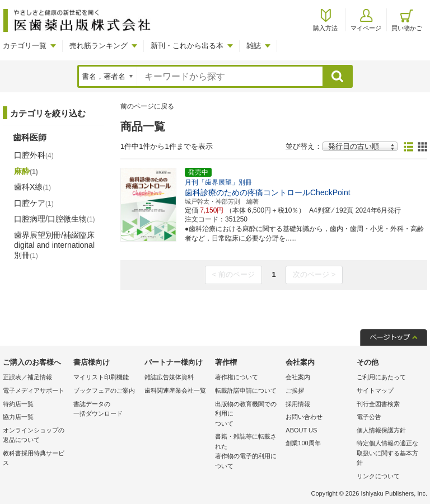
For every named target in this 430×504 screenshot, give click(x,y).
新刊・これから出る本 (187, 46)
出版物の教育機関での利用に (247, 415)
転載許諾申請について (246, 390)
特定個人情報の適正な (389, 454)
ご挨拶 (295, 390)
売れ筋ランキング (99, 46)
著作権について (237, 377)
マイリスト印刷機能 (101, 377)
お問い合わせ (304, 417)
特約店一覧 (18, 404)
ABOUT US (301, 430)
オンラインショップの (35, 436)
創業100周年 (303, 443)
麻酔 (26, 171)
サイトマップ (375, 390)
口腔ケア (34, 203)
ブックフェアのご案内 (104, 390)
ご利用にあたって (381, 377)
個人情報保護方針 (381, 430)
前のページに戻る (147, 106)
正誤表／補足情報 (27, 377)
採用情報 (298, 404)
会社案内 (298, 377)
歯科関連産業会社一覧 (175, 390)
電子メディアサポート (34, 390)
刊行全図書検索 (378, 404)
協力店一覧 (18, 417)
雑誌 (254, 46)
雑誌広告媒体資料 (169, 377)
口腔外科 (34, 155)
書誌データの (106, 410)
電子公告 (369, 417)
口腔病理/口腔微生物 (55, 219)
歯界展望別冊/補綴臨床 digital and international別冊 (54, 245)
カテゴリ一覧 (25, 46)
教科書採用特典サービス (34, 458)
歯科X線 (32, 187)
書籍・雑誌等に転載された (247, 452)
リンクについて (378, 476)
